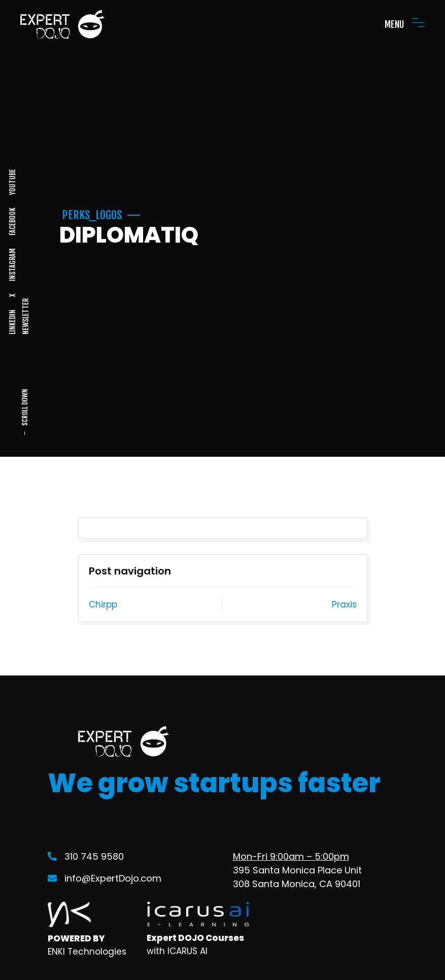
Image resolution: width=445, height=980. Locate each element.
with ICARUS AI (177, 951)
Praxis (344, 604)
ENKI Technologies (87, 952)
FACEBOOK (12, 222)
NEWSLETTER (25, 316)
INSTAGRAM (12, 265)
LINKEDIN (12, 322)
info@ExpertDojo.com (105, 878)
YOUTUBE (12, 182)
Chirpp (103, 604)
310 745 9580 (86, 856)
